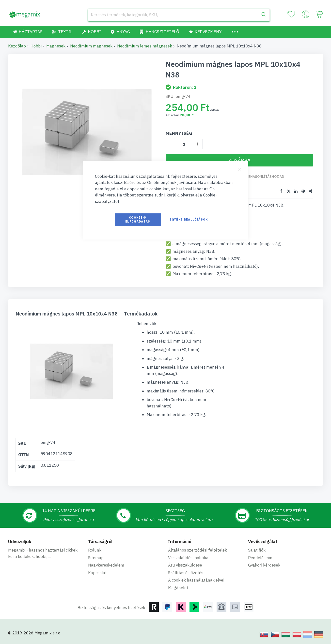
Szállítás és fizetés (186, 573)
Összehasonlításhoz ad (262, 177)
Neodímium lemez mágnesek (145, 46)
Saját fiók (257, 550)
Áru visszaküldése (185, 565)
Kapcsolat (97, 573)
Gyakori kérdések (264, 565)
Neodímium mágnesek (91, 46)
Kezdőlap (17, 46)
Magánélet (178, 588)
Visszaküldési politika (188, 558)
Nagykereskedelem (106, 565)
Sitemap (96, 558)
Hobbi (36, 46)
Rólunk (95, 550)
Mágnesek (56, 46)
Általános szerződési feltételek (197, 550)
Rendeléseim (260, 558)
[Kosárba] (239, 160)
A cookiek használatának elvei (196, 580)
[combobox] (179, 15)
